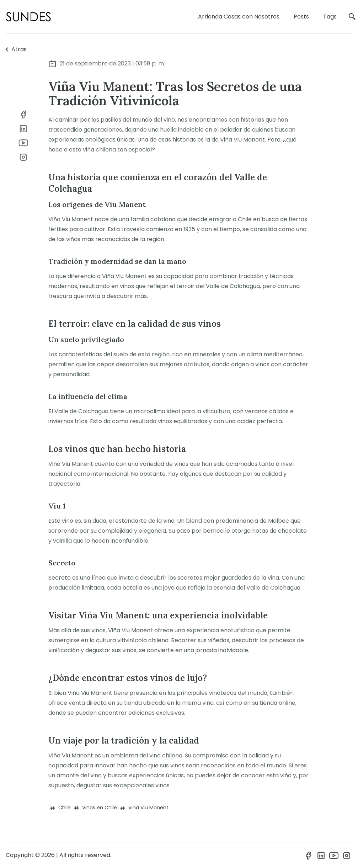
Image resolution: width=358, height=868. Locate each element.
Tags (330, 17)
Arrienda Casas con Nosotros (239, 17)
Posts (301, 17)
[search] (352, 17)
